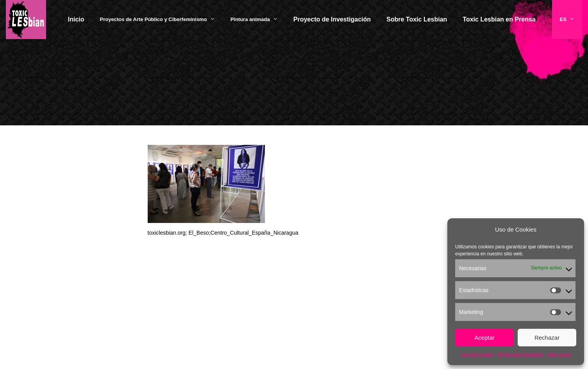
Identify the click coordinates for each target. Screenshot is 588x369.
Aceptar (484, 338)
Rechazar (547, 338)
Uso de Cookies (477, 355)
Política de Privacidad (520, 355)
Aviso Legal (559, 355)
